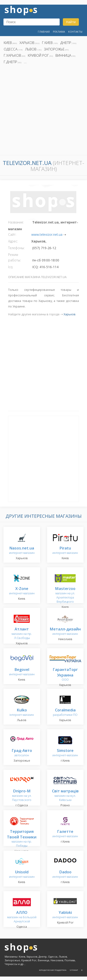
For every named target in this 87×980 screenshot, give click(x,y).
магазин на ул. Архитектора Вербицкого (65, 595)
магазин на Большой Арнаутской (22, 917)
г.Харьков (12, 55)
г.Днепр (10, 62)
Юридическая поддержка (53, 970)
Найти (71, 22)
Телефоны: (16, 248)
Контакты (75, 32)
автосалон (22, 753)
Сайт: (12, 234)
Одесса (11, 49)
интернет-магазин (22, 550)
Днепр (66, 43)
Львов (31, 49)
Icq (10, 267)
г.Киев (47, 43)
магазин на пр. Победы (22, 839)
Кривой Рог (38, 55)
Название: (16, 222)
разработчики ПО (65, 712)
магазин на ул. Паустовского (22, 795)
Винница (63, 55)
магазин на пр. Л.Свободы (22, 634)
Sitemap (74, 970)
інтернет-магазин (22, 712)
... (25, 62)
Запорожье (54, 49)
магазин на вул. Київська (65, 795)
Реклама (59, 32)
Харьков (27, 43)
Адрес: (13, 241)
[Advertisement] (43, 111)
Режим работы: (14, 257)
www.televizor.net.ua (47, 234)
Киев (8, 43)
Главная (44, 32)
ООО (65, 675)
